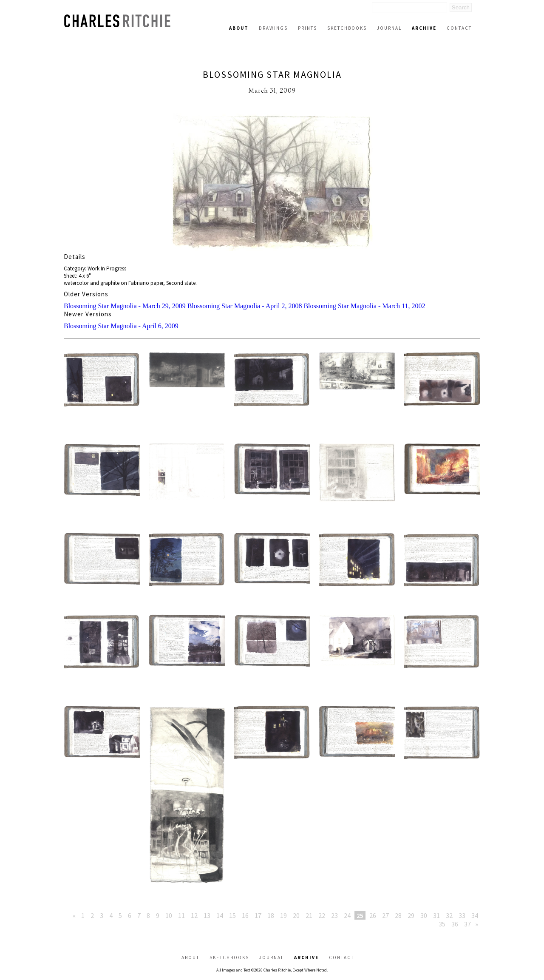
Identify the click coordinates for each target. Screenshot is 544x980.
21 (309, 915)
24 (347, 915)
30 (424, 915)
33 (462, 915)
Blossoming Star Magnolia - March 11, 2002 (364, 306)
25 (360, 915)
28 (398, 915)
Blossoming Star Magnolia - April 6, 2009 (121, 326)
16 (245, 915)
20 (296, 915)
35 (442, 924)
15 (232, 915)
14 (220, 915)
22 (322, 915)
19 (283, 915)
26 (373, 915)
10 (169, 915)
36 (455, 924)
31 (436, 915)
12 (194, 915)
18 (271, 915)
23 (334, 915)
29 (411, 915)
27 (385, 915)
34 (475, 915)
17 (258, 915)
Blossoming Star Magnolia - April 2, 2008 (245, 306)
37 (467, 924)
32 (449, 915)
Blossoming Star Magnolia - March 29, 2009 (125, 306)
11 (181, 915)
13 (207, 915)
